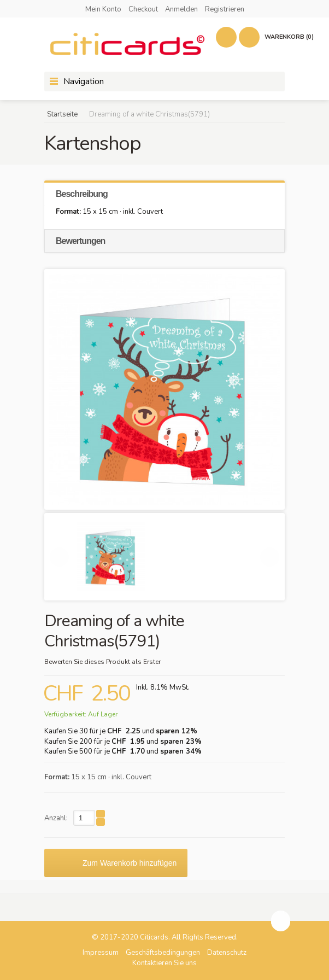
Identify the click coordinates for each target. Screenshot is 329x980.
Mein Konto (103, 9)
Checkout (143, 9)
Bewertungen (80, 241)
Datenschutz (227, 953)
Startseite (62, 114)
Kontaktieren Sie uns (164, 963)
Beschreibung (82, 194)
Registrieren (225, 9)
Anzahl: (56, 818)
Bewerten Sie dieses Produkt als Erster (102, 662)
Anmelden (181, 9)
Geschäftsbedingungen (163, 953)
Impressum (101, 953)
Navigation (84, 81)
